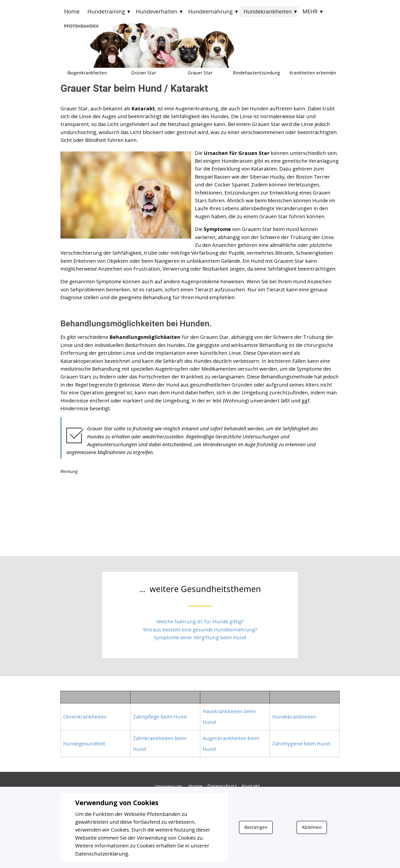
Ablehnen (312, 827)
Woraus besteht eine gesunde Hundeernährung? (200, 629)
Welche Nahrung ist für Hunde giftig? (200, 621)
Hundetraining (106, 11)
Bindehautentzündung (256, 73)
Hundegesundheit (84, 743)
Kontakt (251, 786)
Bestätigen (256, 827)
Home (72, 11)
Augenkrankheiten (87, 73)
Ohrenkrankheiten (85, 717)
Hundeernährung (211, 11)
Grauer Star (200, 73)
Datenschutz (222, 786)
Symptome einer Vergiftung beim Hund (200, 637)
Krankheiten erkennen (313, 73)
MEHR (310, 11)
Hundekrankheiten (268, 11)
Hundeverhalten (157, 11)
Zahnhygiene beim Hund (301, 743)
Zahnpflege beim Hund (160, 717)
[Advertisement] (200, 510)
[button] (68, 73)
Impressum (169, 786)
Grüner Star (144, 73)
